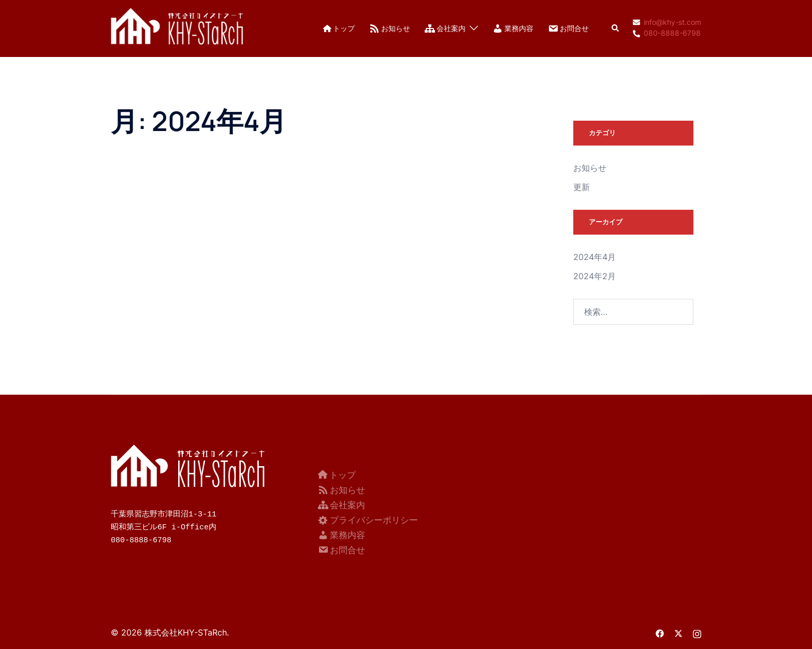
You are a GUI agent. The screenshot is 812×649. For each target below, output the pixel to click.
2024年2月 (594, 276)
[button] (616, 28)
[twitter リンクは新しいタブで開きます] (678, 631)
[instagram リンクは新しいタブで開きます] (697, 631)
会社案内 (445, 28)
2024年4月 (594, 257)
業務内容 (513, 28)
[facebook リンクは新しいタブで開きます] (660, 631)
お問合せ (568, 28)
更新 (582, 187)
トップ (339, 28)
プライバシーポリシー (368, 519)
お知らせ (390, 28)
